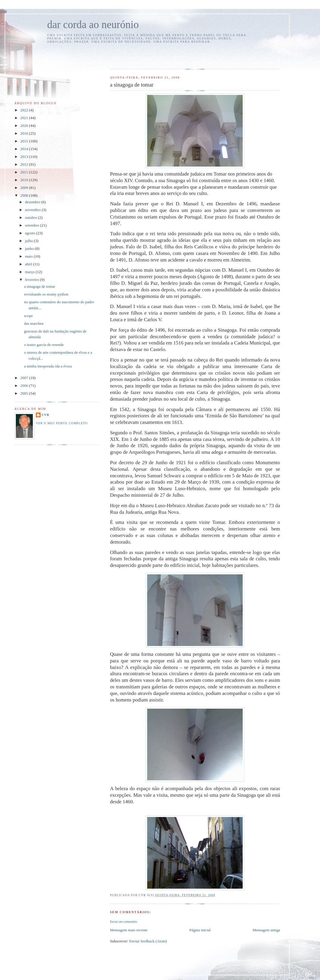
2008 (25, 195)
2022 (25, 110)
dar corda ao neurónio (93, 25)
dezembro (33, 202)
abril (29, 264)
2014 (25, 149)
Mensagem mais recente (129, 930)
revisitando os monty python (46, 294)
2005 (25, 393)
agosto (31, 233)
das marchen (34, 323)
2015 (25, 141)
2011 (25, 172)
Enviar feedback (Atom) (148, 941)
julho (30, 241)
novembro (33, 210)
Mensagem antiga (266, 930)
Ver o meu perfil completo (62, 423)
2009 (25, 188)
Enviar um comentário (123, 922)
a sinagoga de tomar (39, 286)
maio (29, 256)
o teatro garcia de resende (44, 345)
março (30, 272)
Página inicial (200, 930)
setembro (33, 225)
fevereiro (33, 280)
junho (30, 249)
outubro (32, 217)
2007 (25, 378)
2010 (25, 180)
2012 (25, 164)
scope (28, 316)
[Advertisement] (145, 55)
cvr (46, 415)
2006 (25, 386)
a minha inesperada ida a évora (48, 366)
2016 (25, 133)
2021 (25, 118)
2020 (25, 126)
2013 (25, 157)
